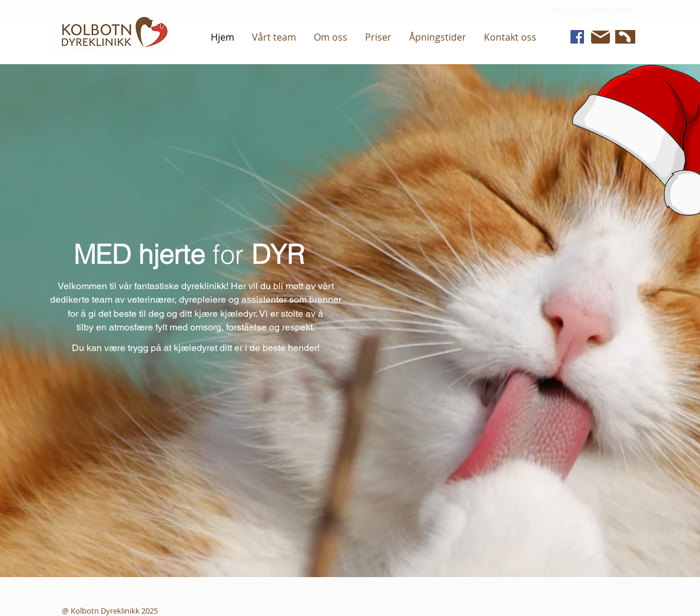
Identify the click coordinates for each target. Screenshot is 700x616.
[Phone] (624, 37)
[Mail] (601, 37)
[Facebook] (577, 37)
